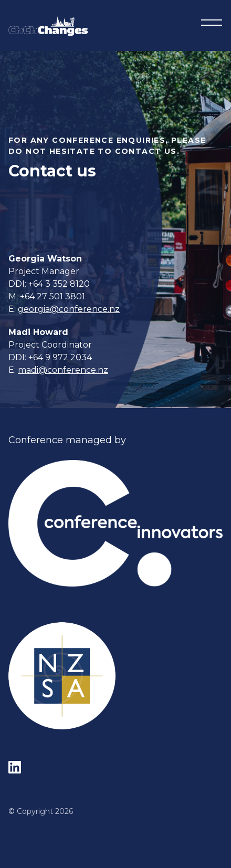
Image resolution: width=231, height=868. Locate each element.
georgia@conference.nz (69, 309)
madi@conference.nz (63, 370)
